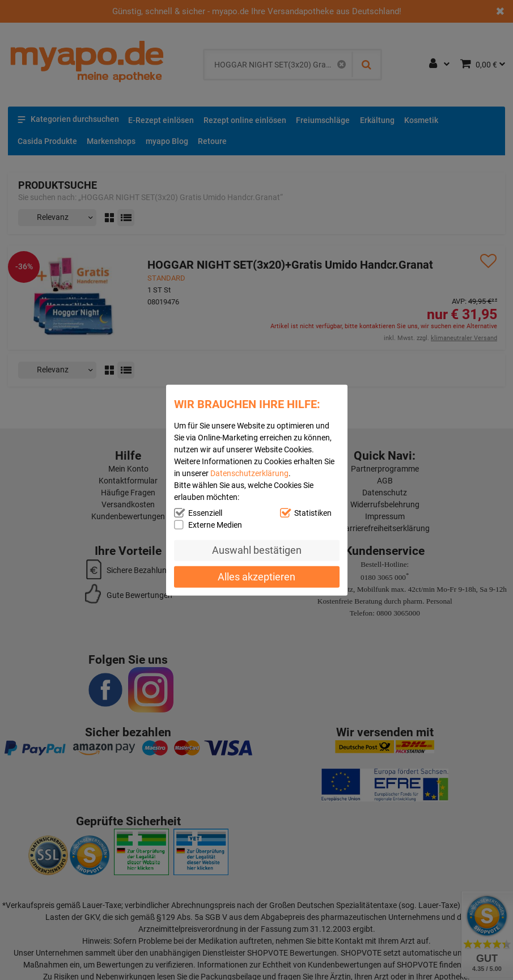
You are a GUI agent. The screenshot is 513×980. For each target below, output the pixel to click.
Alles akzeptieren (256, 577)
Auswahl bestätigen (257, 550)
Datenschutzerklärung (249, 473)
